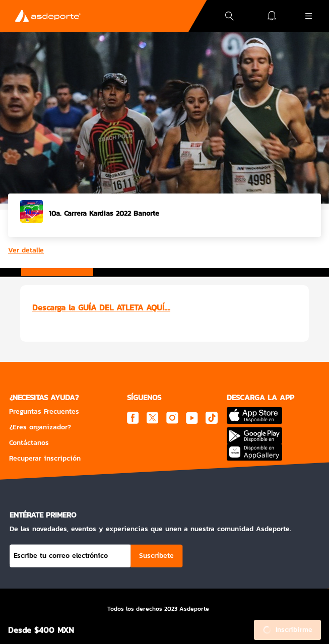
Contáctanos (29, 443)
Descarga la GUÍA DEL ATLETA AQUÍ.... (101, 307)
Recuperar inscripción (45, 458)
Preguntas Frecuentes (44, 411)
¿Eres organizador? (40, 427)
